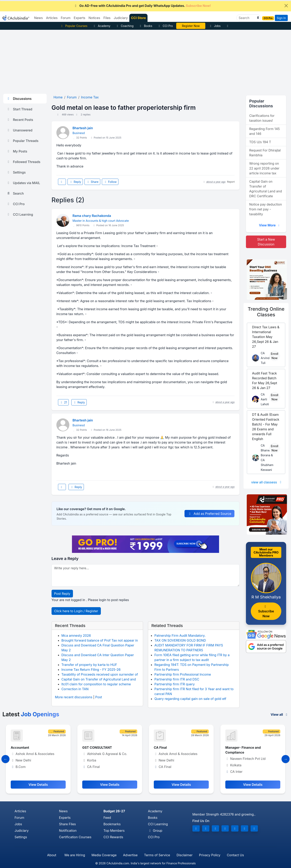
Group (155, 831)
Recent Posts (20, 120)
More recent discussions (74, 697)
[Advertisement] (145, 60)
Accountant (20, 748)
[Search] (247, 18)
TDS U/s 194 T (260, 142)
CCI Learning (20, 214)
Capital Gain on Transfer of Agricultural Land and (99, 679)
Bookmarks (112, 824)
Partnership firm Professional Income (183, 674)
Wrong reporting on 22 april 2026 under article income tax (264, 168)
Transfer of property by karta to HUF (89, 665)
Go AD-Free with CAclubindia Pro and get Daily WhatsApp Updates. (142, 6)
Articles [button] (52, 18)
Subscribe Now (266, 612)
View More (270, 225)
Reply (75, 182)
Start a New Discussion (266, 242)
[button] (257, 18)
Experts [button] (80, 18)
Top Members (114, 831)
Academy (101, 26)
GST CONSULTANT (97, 748)
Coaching (125, 26)
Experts (65, 818)
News (63, 811)
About (52, 855)
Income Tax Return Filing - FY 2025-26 (91, 670)
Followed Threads (23, 162)
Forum (19, 818)
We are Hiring (75, 855)
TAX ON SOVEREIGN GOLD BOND (180, 640)
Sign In (281, 18)
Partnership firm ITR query (174, 684)
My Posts (17, 151)
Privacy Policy (210, 855)
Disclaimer (185, 855)
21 (63, 402)
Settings (16, 172)
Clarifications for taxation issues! (262, 118)
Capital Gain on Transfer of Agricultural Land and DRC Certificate (266, 189)
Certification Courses (75, 837)
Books (146, 26)
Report (231, 182)
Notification (68, 831)
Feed (107, 818)
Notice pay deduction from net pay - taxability (266, 209)
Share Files (67, 824)
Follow (110, 182)
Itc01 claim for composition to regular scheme (96, 684)
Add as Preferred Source (209, 514)
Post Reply (62, 594)
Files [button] (107, 18)
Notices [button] (94, 18)
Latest (31, 714)
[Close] (286, 6)
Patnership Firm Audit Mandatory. (180, 636)
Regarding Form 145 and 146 (264, 131)
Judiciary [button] (121, 18)
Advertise (130, 855)
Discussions (19, 99)
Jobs (215, 26)
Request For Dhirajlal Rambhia (265, 153)
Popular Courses (74, 26)
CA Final (160, 748)
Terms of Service (157, 855)
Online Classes (266, 312)
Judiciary (22, 831)
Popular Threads (22, 141)
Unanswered (19, 130)
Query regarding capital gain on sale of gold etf (190, 699)
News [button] (38, 18)
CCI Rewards (113, 837)
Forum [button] (66, 18)
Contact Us (235, 855)
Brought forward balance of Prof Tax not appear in (100, 640)
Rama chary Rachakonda (92, 216)
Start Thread (19, 109)
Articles (20, 811)
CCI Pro (165, 26)
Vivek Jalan (191, 26)
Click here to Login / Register (76, 611)
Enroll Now (275, 356)
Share (92, 182)
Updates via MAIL (23, 183)
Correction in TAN (75, 689)
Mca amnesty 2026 (76, 636)
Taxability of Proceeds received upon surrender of (100, 674)
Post (99, 697)
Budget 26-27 (114, 811)
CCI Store (138, 18)
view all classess (267, 482)
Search (15, 193)
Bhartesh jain (83, 128)
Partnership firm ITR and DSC (177, 679)
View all (280, 714)
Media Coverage (104, 855)
